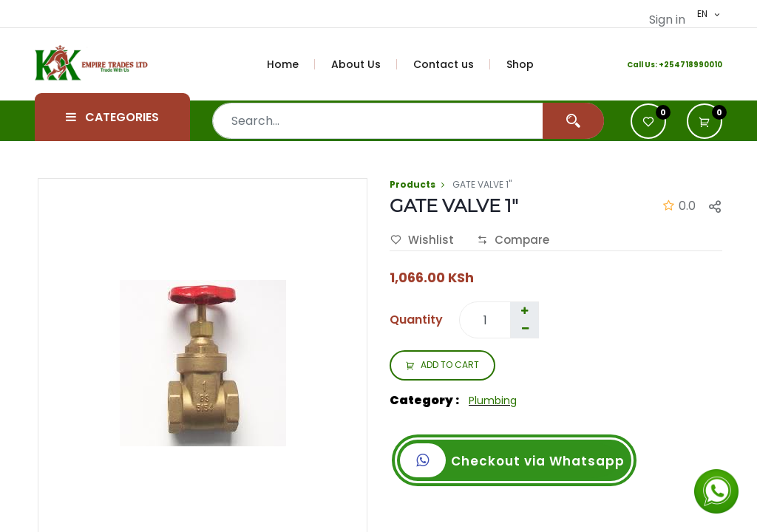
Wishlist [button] (422, 240)
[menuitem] (291, 64)
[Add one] (524, 311)
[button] (705, 121)
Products (413, 184)
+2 (664, 65)
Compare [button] (513, 240)
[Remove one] (525, 329)
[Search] (573, 121)
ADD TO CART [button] (442, 366)
